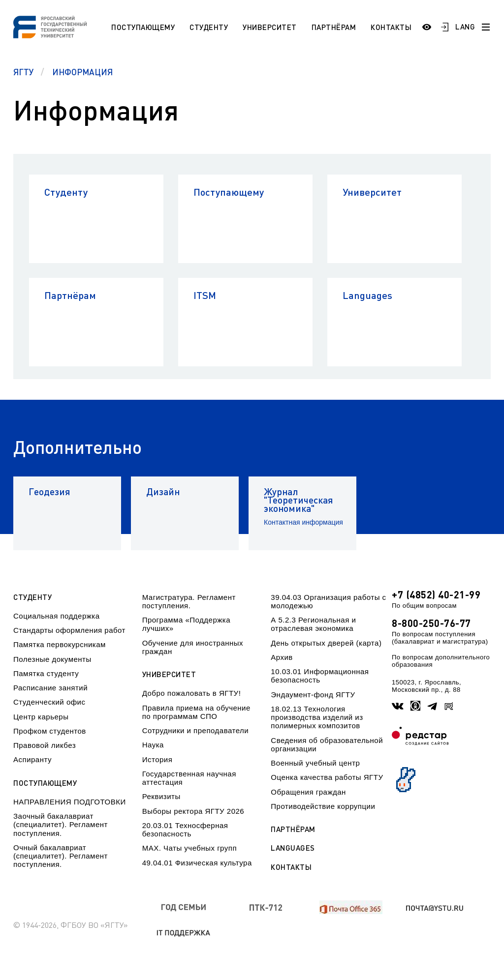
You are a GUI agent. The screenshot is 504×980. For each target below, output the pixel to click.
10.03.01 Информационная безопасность (320, 676)
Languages (367, 295)
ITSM (205, 295)
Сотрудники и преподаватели (196, 730)
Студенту (209, 27)
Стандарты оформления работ (69, 630)
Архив (282, 657)
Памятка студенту (46, 673)
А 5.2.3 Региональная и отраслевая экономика (313, 624)
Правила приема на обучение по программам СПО (196, 712)
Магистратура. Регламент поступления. (189, 601)
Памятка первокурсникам (60, 644)
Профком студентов (50, 731)
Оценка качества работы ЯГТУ (327, 777)
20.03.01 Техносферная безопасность (185, 830)
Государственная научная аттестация (189, 778)
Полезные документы (52, 659)
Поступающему (143, 27)
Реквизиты (161, 796)
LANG (465, 27)
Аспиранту (32, 759)
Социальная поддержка (57, 616)
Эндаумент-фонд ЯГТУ (313, 695)
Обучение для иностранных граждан (193, 647)
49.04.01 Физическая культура (197, 863)
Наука (153, 745)
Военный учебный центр (315, 763)
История (157, 759)
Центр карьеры (41, 717)
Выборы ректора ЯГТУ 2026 (193, 811)
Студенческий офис (49, 702)
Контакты (391, 27)
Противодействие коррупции (323, 806)
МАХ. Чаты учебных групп (189, 848)
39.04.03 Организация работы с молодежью (328, 601)
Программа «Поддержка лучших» (186, 624)
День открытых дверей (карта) (326, 643)
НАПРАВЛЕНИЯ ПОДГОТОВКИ (70, 802)
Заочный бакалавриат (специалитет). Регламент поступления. (61, 825)
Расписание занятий (50, 688)
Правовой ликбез (45, 745)
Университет (270, 27)
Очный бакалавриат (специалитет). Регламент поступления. (61, 856)
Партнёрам (334, 27)
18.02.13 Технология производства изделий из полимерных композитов (317, 717)
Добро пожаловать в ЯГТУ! (192, 693)
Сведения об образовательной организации (327, 744)
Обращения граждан (308, 792)
